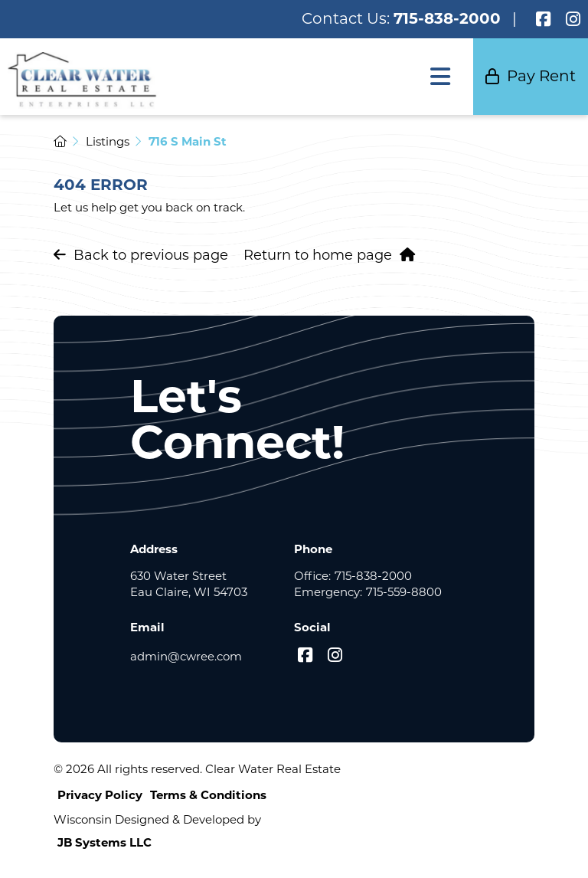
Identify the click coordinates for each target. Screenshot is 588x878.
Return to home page (329, 255)
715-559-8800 (404, 592)
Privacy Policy (100, 795)
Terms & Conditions (208, 795)
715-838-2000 (447, 18)
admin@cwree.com (186, 656)
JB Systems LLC (105, 842)
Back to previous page (141, 255)
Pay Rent (531, 76)
